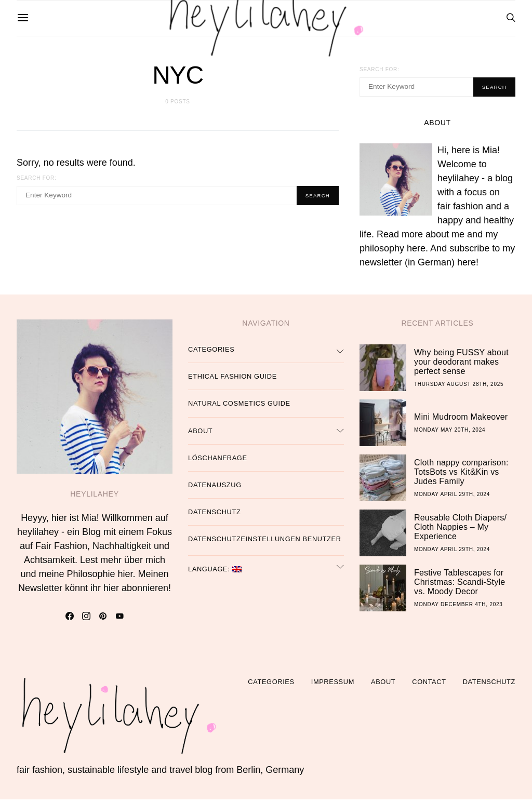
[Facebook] (70, 620)
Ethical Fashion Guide (232, 380)
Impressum (333, 685)
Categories (211, 353)
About (200, 434)
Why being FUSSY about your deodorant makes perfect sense (461, 365)
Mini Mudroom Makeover (461, 420)
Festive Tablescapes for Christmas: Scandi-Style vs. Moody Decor (460, 585)
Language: (215, 572)
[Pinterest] (103, 620)
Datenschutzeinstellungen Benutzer (265, 543)
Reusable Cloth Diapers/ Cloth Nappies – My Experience (460, 530)
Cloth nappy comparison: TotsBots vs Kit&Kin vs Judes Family (461, 475)
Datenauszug (215, 488)
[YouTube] (119, 620)
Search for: (37, 178)
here (416, 252)
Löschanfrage (218, 461)
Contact (429, 685)
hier (125, 578)
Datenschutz (214, 516)
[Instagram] (86, 620)
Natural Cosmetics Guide (239, 407)
